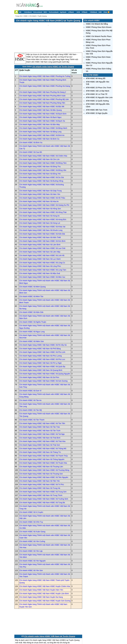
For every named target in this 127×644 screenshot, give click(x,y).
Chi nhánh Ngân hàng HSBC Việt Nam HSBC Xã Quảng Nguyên (45, 355)
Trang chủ (19, 16)
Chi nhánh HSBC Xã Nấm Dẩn (31, 294)
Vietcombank (38, 12)
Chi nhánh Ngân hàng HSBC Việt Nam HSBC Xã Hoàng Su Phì (44, 186)
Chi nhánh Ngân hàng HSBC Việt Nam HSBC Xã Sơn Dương (43, 362)
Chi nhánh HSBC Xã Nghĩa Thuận (33, 303)
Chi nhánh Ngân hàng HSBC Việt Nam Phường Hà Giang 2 (43, 73)
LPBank (71, 12)
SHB (100, 12)
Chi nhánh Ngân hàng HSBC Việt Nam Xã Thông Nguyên (42, 441)
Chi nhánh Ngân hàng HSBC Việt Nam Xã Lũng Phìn (40, 247)
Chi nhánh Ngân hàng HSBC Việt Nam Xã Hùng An (40, 197)
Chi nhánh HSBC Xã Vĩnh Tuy (31, 503)
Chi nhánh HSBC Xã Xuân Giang (32, 513)
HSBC (26, 16)
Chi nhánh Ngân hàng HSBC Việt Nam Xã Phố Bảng (40, 330)
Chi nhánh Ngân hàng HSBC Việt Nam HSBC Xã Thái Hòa (42, 423)
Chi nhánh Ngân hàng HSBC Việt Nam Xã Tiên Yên (40, 462)
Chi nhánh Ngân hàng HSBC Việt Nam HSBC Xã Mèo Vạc (42, 258)
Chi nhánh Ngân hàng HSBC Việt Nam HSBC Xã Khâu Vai (42, 208)
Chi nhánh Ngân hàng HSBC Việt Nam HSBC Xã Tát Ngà (42, 415)
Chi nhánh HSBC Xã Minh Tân (31, 278)
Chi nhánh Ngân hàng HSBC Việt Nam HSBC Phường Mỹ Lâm (44, 81)
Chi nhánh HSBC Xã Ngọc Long (32, 313)
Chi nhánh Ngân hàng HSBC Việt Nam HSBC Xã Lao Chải (42, 229)
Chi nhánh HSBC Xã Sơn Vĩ (30, 372)
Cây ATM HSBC (91, 75)
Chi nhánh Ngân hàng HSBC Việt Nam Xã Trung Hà (40, 469)
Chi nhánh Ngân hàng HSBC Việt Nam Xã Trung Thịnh (41, 477)
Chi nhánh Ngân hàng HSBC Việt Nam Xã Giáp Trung (40, 172)
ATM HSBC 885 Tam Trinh (97, 110)
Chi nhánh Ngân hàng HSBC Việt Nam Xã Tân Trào (40, 408)
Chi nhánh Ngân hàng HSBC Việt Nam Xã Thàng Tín (40, 433)
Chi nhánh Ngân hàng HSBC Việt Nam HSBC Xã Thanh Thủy (44, 437)
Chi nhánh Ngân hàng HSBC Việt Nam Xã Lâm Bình (40, 226)
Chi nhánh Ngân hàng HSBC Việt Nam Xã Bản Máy (40, 106)
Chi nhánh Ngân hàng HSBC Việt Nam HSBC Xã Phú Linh (42, 333)
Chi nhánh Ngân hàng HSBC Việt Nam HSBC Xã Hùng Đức (43, 201)
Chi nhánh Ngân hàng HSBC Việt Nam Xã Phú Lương (41, 337)
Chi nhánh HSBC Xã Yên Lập (31, 532)
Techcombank (54, 12)
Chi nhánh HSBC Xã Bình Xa (31, 124)
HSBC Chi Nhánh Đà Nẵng (97, 24)
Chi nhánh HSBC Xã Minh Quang (32, 268)
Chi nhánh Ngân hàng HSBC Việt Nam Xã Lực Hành (40, 240)
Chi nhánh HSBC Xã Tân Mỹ (31, 391)
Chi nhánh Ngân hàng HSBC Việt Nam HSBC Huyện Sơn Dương (45, 582)
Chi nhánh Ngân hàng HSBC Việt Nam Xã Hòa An (39, 183)
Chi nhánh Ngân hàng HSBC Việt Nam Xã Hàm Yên (40, 176)
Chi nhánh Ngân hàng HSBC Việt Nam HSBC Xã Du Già (42, 159)
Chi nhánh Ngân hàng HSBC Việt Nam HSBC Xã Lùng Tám (43, 251)
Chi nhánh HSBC (92, 21)
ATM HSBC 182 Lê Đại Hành (98, 91)
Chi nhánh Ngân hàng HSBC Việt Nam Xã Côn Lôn (39, 141)
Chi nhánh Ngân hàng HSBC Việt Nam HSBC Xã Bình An (42, 116)
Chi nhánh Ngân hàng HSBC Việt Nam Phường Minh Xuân (42, 77)
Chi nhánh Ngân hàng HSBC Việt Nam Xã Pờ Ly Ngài (40, 344)
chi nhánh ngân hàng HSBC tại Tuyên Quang (53, 48)
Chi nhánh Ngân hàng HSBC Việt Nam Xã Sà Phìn (39, 359)
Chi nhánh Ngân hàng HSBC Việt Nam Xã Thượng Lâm (41, 448)
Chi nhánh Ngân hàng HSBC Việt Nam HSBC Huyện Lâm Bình (44, 575)
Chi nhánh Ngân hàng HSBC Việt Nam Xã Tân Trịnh (40, 412)
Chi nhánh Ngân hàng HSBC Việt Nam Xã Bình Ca (39, 120)
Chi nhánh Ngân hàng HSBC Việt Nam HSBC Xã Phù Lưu (42, 341)
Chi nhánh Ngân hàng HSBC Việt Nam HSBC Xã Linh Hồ (42, 237)
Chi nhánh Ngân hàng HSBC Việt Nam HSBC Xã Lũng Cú (42, 244)
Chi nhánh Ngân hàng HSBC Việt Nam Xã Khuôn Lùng (41, 212)
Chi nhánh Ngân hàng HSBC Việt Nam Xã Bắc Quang (41, 91)
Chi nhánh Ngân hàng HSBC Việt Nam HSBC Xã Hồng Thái (43, 193)
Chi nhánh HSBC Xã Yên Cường (32, 523)
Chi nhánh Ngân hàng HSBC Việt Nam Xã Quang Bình (41, 351)
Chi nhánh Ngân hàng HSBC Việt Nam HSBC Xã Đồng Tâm (43, 144)
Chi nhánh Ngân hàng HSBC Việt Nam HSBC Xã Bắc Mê (42, 88)
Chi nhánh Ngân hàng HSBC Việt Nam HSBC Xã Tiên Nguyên (44, 459)
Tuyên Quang (42, 16)
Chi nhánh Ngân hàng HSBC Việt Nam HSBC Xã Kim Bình (42, 222)
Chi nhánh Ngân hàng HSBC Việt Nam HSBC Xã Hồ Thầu (42, 179)
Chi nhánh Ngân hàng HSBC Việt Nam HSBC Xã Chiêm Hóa (43, 137)
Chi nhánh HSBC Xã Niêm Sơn (32, 323)
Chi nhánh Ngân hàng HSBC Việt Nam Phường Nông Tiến (42, 84)
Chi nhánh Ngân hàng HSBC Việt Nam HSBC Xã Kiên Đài (42, 215)
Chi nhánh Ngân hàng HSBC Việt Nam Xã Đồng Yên (40, 155)
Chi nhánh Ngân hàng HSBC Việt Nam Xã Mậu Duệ (40, 255)
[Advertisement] (48, 28)
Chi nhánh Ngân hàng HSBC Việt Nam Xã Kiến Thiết (40, 219)
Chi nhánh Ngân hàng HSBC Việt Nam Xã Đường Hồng (41, 162)
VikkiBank (94, 12)
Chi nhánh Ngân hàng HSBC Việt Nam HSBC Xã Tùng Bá (42, 484)
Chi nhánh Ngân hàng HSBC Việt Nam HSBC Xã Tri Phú (42, 466)
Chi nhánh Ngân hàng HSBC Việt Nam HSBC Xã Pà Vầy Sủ (43, 326)
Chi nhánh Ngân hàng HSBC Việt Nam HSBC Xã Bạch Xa (42, 102)
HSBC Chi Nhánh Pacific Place (99, 36)
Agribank (63, 12)
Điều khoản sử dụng (78, 636)
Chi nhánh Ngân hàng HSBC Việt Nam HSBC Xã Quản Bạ (42, 348)
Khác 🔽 (107, 12)
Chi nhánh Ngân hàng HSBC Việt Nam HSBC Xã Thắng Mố (43, 430)
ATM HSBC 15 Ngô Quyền (97, 113)
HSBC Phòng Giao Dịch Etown (99, 27)
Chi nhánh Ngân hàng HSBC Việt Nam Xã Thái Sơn (40, 426)
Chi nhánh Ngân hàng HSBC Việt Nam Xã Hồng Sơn (40, 190)
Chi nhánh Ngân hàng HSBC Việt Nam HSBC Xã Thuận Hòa (43, 444)
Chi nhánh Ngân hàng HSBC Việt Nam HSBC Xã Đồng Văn (43, 151)
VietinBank (28, 12)
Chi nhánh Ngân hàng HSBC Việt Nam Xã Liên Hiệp (40, 233)
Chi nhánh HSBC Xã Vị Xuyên (31, 493)
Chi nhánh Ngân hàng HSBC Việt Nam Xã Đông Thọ (40, 148)
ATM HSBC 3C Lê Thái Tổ (97, 94)
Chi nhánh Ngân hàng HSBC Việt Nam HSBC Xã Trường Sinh (44, 480)
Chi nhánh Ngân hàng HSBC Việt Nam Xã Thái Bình (40, 419)
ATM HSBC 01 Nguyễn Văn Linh (99, 97)
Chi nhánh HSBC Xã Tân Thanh (32, 401)
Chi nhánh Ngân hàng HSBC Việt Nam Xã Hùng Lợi (40, 204)
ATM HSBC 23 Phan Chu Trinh (99, 88)
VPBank (85, 12)
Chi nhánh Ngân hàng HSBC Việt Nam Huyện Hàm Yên (41, 571)
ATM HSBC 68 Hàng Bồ (96, 78)
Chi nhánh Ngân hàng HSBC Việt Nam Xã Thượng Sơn (41, 455)
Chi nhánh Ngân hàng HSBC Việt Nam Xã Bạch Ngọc (40, 99)
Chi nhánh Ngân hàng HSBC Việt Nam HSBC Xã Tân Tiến (42, 405)
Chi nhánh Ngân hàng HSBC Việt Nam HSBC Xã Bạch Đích (43, 95)
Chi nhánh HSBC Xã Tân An (30, 382)
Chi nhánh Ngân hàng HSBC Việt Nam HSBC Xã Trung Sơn (43, 473)
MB (20, 12)
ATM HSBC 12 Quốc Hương (97, 101)
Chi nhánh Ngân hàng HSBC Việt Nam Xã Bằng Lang (40, 113)
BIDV (45, 12)
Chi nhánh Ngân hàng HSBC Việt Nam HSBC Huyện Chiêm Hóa (45, 568)
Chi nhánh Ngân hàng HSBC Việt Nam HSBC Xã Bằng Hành (43, 109)
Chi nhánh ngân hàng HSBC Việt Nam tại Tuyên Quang (50, 617)
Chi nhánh (33, 16)
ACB (78, 12)
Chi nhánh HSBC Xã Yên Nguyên (33, 542)
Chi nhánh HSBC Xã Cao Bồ (31, 133)
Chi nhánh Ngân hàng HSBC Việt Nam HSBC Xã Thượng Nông (44, 451)
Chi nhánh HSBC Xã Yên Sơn (31, 552)
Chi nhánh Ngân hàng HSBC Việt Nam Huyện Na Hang (41, 578)
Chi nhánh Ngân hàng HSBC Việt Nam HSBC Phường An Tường (45, 58)
